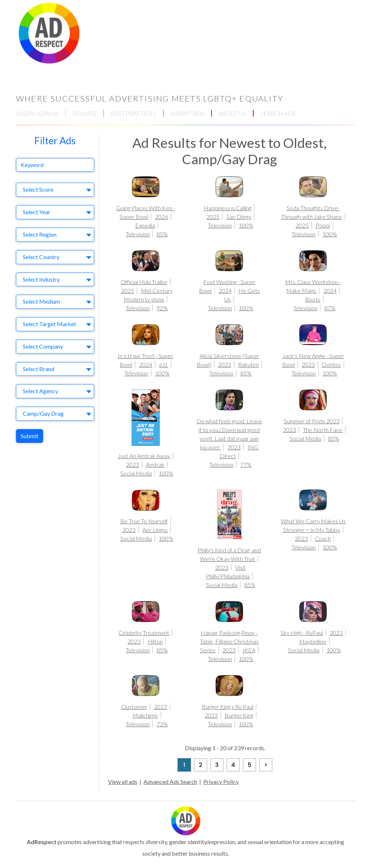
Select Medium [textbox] (41, 301)
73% (162, 724)
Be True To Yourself (144, 521)
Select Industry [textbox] (41, 279)
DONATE (85, 113)
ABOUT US (232, 113)
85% (162, 234)
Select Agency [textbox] (40, 391)
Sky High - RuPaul (302, 633)
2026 (162, 217)
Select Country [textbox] (41, 257)
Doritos (331, 364)
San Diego (239, 217)
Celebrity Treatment (144, 633)
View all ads (123, 782)
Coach (323, 538)
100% (246, 225)
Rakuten (248, 364)
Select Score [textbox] (38, 189)
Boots (313, 299)
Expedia (145, 225)
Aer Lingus (155, 530)
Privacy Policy (221, 782)
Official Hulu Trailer (144, 282)
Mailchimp (145, 715)
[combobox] (55, 190)
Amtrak (155, 464)
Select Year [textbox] (37, 212)
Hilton (155, 641)
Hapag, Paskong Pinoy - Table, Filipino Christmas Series (229, 641)
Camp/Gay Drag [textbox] (43, 413)
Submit (30, 436)
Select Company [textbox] (43, 346)
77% (246, 464)
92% (162, 308)
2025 (213, 217)
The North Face (323, 430)
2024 (225, 290)
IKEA (249, 650)
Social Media (136, 473)
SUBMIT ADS (187, 113)
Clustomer (134, 707)
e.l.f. (164, 364)
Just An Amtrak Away (144, 456)
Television (138, 234)
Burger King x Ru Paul (228, 707)
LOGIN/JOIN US (37, 113)
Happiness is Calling (228, 208)
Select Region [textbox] (40, 234)
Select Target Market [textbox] (49, 324)
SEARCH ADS (278, 113)
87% (330, 308)
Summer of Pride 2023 (312, 421)
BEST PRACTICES (134, 113)
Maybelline (313, 641)
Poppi (323, 225)
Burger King (239, 715)
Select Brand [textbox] (39, 369)
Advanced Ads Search (170, 782)
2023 (225, 364)
